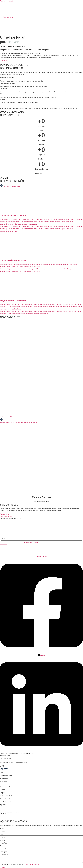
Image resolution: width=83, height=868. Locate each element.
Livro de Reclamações (6, 802)
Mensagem (3, 852)
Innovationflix (4, 784)
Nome (2, 828)
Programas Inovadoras (6, 775)
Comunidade (3, 781)
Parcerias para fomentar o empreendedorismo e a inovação (18, 58)
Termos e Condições (6, 799)
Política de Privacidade (31, 542)
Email (2, 536)
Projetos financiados (5, 787)
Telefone (3, 840)
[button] (41, 10)
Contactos (3, 790)
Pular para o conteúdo (7, 1)
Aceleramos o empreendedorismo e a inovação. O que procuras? (20, 53)
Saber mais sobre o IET (45, 58)
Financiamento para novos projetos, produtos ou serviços (62, 56)
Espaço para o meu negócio (34, 56)
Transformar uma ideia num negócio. (13, 56)
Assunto (3, 846)
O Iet (1, 772)
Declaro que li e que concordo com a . (20, 542)
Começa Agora (4, 778)
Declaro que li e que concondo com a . (20, 864)
